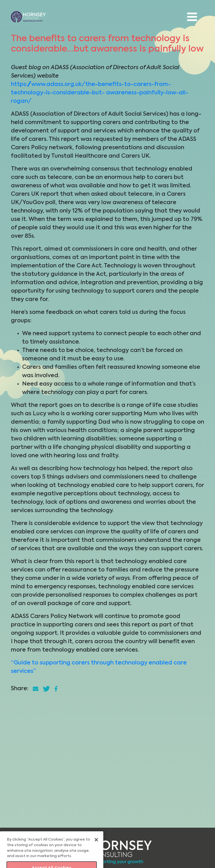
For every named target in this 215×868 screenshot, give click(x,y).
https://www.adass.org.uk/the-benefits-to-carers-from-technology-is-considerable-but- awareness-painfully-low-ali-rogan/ (100, 93)
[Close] (96, 845)
